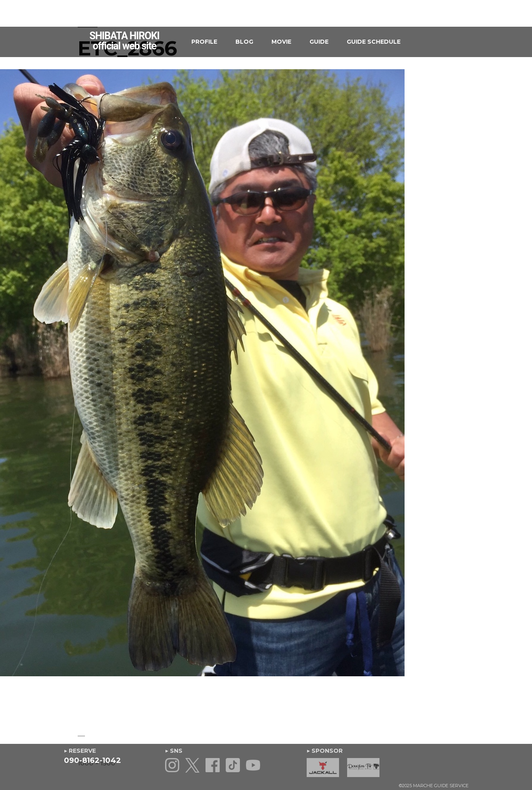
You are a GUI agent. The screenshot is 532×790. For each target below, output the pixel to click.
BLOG (244, 42)
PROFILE (204, 42)
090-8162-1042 (92, 760)
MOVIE (281, 42)
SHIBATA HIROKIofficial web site (124, 41)
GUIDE (319, 42)
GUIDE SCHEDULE (374, 42)
